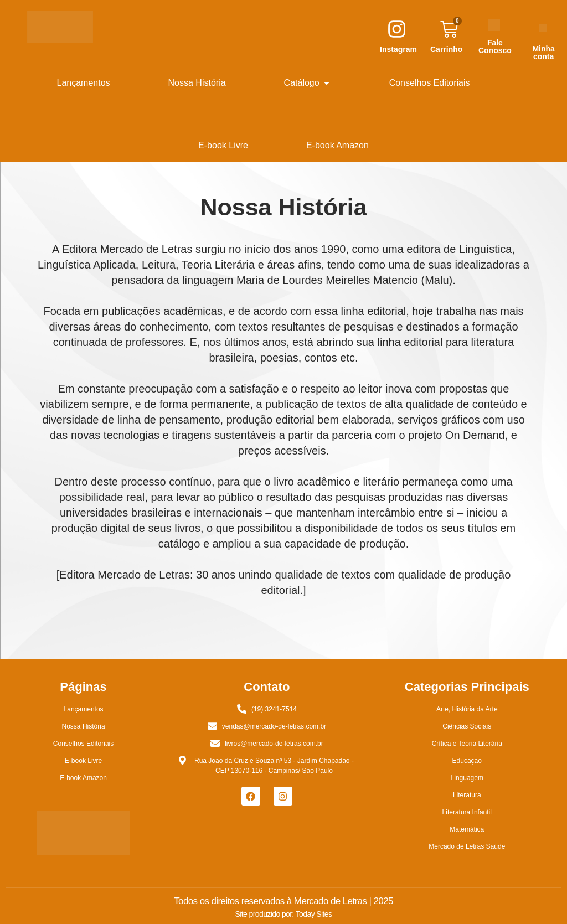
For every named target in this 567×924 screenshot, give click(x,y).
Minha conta (543, 53)
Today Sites (314, 914)
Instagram (398, 49)
